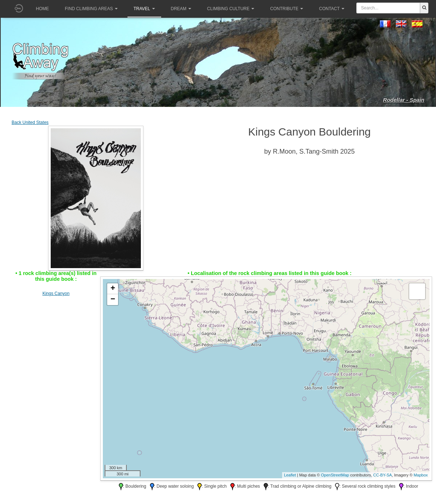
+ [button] (113, 289)
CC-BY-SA (383, 475)
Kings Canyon (56, 293)
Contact (332, 9)
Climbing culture (231, 9)
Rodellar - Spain (404, 100)
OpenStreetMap (335, 475)
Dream (181, 9)
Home (42, 9)
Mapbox (421, 475)
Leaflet (290, 475)
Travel (144, 9)
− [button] (113, 300)
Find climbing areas (91, 9)
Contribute (287, 9)
